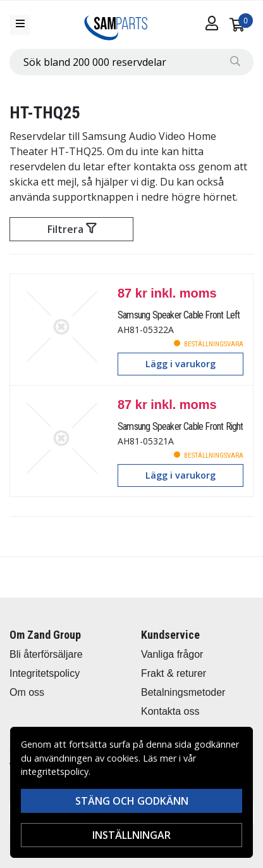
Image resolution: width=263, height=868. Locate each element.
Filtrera (72, 229)
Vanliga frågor (172, 654)
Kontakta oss (170, 711)
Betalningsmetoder (183, 692)
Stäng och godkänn (132, 801)
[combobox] (131, 62)
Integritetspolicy (45, 673)
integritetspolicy (55, 771)
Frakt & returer (174, 673)
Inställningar (131, 835)
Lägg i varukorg (180, 364)
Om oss (27, 692)
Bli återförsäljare (46, 654)
